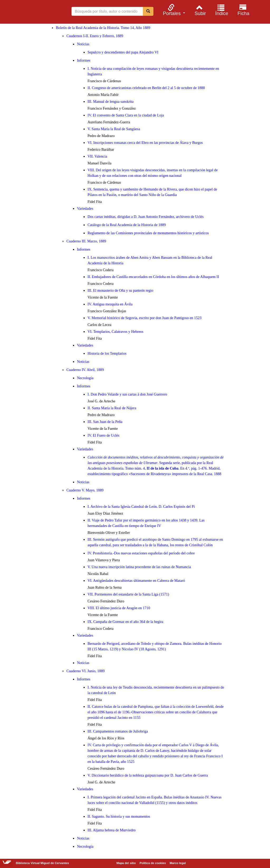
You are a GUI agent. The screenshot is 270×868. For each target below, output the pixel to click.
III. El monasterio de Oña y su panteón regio (120, 291)
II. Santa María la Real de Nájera (112, 408)
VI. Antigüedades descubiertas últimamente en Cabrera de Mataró (136, 581)
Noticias (83, 44)
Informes (84, 60)
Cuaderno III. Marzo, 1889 (86, 241)
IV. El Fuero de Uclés (103, 435)
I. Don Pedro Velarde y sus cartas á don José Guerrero (127, 394)
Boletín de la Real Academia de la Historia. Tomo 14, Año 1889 (103, 28)
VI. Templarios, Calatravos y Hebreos (115, 332)
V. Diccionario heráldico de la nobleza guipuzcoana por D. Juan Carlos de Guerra (148, 775)
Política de (153, 863)
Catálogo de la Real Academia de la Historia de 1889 (127, 225)
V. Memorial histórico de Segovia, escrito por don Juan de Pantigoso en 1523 (144, 318)
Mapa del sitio (126, 863)
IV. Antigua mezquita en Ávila (110, 304)
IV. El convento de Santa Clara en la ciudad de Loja (126, 115)
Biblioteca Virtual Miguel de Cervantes (32, 13)
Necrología (85, 378)
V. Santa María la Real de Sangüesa (114, 129)
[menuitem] (173, 10)
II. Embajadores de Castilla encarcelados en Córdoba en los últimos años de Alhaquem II (153, 277)
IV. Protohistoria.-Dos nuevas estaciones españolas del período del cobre (141, 553)
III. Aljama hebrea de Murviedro (112, 830)
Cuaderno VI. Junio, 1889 (86, 671)
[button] (173, 10)
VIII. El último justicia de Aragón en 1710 (119, 608)
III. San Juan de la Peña (105, 422)
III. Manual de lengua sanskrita (111, 102)
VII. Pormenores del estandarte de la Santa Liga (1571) (128, 594)
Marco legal (178, 863)
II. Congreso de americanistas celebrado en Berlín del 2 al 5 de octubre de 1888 (146, 88)
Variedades (85, 209)
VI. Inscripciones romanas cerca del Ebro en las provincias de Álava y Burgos (145, 143)
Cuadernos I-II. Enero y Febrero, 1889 (95, 36)
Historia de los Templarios (107, 353)
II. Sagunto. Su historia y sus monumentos (119, 816)
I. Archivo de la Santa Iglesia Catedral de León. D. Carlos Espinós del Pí (141, 507)
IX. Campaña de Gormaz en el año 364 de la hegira (125, 622)
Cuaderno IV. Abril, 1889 (85, 370)
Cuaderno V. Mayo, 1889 (85, 490)
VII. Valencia (97, 156)
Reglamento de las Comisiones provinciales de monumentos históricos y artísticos (148, 233)
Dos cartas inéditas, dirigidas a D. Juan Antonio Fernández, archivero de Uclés (146, 217)
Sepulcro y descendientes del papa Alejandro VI (123, 52)
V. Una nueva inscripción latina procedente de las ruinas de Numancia (139, 567)
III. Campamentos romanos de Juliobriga (118, 731)
